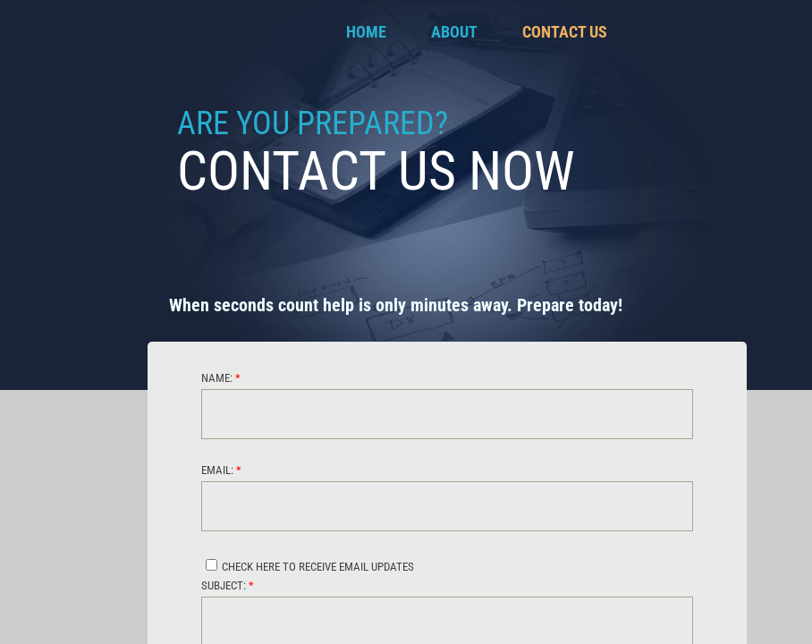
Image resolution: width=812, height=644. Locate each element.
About (454, 32)
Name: (221, 378)
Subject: (228, 585)
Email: (221, 470)
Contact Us (565, 32)
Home (366, 32)
